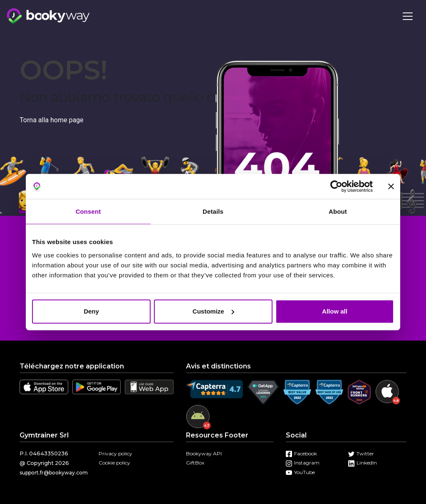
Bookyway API (204, 453)
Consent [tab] (88, 211)
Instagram (303, 463)
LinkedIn (363, 463)
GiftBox (195, 463)
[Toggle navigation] (408, 16)
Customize (213, 311)
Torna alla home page (52, 120)
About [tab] (338, 211)
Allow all (335, 311)
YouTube (300, 472)
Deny (91, 311)
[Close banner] (391, 186)
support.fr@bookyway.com (54, 473)
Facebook (301, 453)
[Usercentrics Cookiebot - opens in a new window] (336, 186)
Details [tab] (213, 211)
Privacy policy (115, 453)
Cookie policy (114, 463)
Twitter (361, 453)
